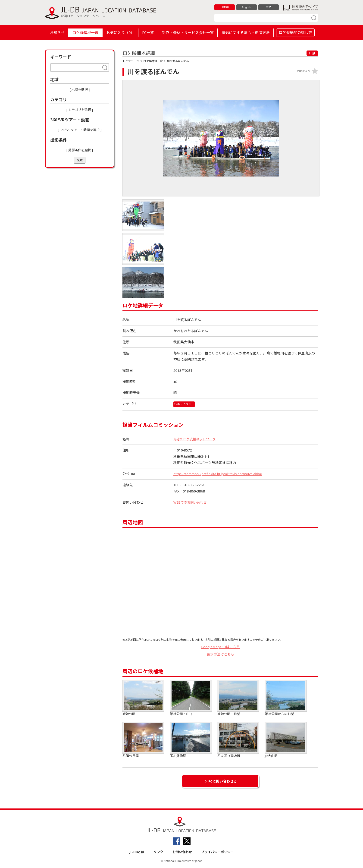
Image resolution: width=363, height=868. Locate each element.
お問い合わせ (182, 852)
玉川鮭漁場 (191, 740)
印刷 (312, 53)
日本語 (225, 7)
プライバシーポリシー (217, 852)
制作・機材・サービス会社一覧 (188, 33)
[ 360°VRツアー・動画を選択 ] (80, 130)
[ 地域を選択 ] (80, 90)
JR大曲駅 (286, 740)
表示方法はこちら (220, 654)
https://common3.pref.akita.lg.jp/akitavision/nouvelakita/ (220, 474)
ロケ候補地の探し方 (295, 32)
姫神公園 (143, 698)
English (247, 7)
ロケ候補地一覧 (85, 33)
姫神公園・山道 (191, 698)
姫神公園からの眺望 (286, 698)
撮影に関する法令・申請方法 (246, 33)
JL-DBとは (137, 852)
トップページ (131, 61)
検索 (80, 160)
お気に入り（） (120, 33)
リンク (158, 852)
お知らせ (57, 33)
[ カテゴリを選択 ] (80, 110)
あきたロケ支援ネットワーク (196, 439)
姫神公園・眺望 (238, 698)
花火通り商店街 (238, 740)
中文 (269, 7)
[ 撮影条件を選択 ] (80, 150)
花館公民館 (143, 740)
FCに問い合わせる (223, 781)
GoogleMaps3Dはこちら (220, 647)
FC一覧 (148, 33)
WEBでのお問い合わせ (191, 502)
